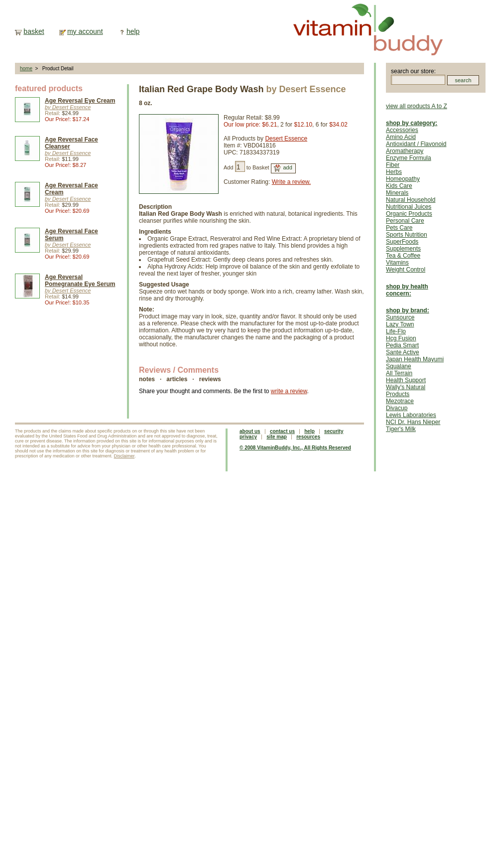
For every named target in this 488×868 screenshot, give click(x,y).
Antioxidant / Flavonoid (416, 144)
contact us (282, 431)
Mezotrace (400, 401)
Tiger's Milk (401, 429)
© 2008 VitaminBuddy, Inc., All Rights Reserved (295, 448)
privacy (248, 437)
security (334, 431)
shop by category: (412, 123)
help (133, 31)
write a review (289, 391)
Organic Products (409, 214)
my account (85, 31)
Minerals (397, 193)
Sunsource (400, 317)
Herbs (394, 172)
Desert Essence (286, 139)
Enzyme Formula (409, 158)
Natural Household (411, 200)
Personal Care (405, 221)
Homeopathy (403, 179)
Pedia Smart (402, 345)
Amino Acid (401, 137)
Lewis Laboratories (411, 415)
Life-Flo (396, 331)
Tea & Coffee (403, 256)
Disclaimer (124, 456)
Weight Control (406, 270)
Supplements (403, 249)
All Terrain (399, 373)
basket (34, 31)
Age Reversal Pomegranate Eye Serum (80, 281)
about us (250, 431)
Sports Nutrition (407, 235)
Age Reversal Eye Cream (80, 101)
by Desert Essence (68, 107)
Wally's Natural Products (406, 391)
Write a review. (291, 182)
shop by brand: (408, 310)
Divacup (397, 408)
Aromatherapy (405, 151)
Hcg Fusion (401, 338)
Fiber (393, 165)
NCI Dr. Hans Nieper (413, 422)
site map (277, 437)
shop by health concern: (407, 290)
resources (308, 437)
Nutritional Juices (409, 207)
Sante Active (403, 352)
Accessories (402, 130)
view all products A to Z (417, 106)
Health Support (406, 380)
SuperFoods (402, 242)
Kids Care (399, 186)
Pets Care (399, 228)
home (26, 69)
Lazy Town (400, 324)
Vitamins (397, 263)
